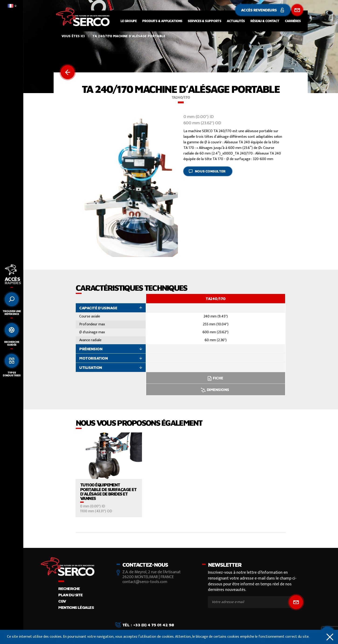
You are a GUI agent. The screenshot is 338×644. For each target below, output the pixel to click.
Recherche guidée (12, 343)
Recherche (69, 588)
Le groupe (129, 21)
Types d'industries (12, 374)
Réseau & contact (265, 21)
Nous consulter (207, 171)
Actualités (236, 21)
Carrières (293, 21)
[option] (216, 345)
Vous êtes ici (73, 36)
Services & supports (204, 21)
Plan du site (70, 595)
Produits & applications (162, 21)
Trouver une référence (12, 312)
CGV (62, 601)
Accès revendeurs (263, 10)
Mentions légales (76, 607)
